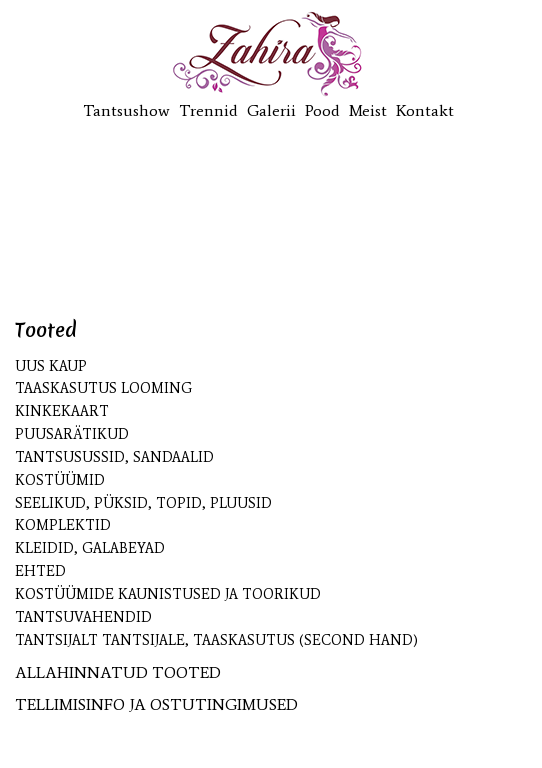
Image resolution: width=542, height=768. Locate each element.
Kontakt (425, 110)
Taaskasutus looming (103, 388)
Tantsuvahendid (83, 617)
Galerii (271, 110)
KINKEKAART (62, 411)
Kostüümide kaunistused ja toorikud (168, 594)
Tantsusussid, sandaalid (114, 457)
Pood (322, 110)
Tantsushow (126, 110)
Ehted (40, 571)
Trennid (208, 110)
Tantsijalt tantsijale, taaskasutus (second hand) (216, 640)
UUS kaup (51, 366)
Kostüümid (60, 480)
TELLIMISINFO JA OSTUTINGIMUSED (156, 704)
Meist (368, 110)
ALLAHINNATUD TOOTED (118, 672)
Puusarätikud (72, 434)
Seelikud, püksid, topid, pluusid (143, 503)
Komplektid (63, 525)
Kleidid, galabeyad (90, 548)
